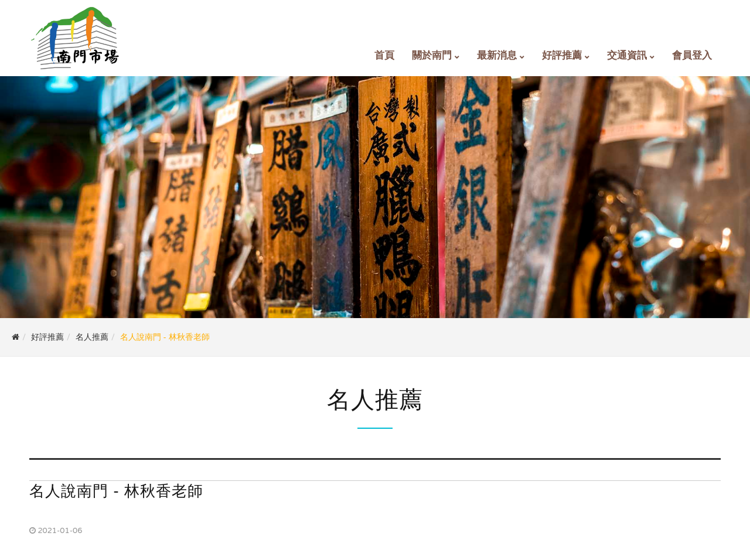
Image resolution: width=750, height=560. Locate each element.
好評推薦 (562, 55)
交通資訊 (627, 55)
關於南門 (432, 55)
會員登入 (692, 55)
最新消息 (497, 55)
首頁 (384, 55)
